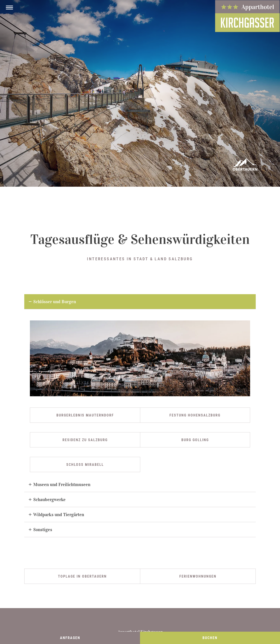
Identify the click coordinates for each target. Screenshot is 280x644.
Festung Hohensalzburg (195, 415)
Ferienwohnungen (198, 576)
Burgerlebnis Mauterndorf (85, 415)
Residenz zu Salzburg (85, 440)
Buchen (210, 638)
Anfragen (70, 638)
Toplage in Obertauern (82, 576)
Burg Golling (195, 440)
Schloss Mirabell (85, 465)
